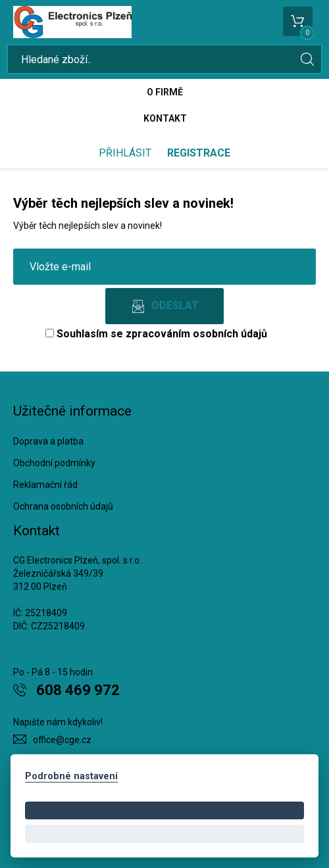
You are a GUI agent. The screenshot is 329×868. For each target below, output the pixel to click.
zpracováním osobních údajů (196, 334)
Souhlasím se (156, 334)
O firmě (165, 92)
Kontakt (165, 118)
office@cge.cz (62, 740)
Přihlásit (125, 153)
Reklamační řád (45, 485)
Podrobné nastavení (71, 776)
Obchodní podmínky (54, 463)
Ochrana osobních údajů (63, 506)
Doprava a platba (48, 441)
